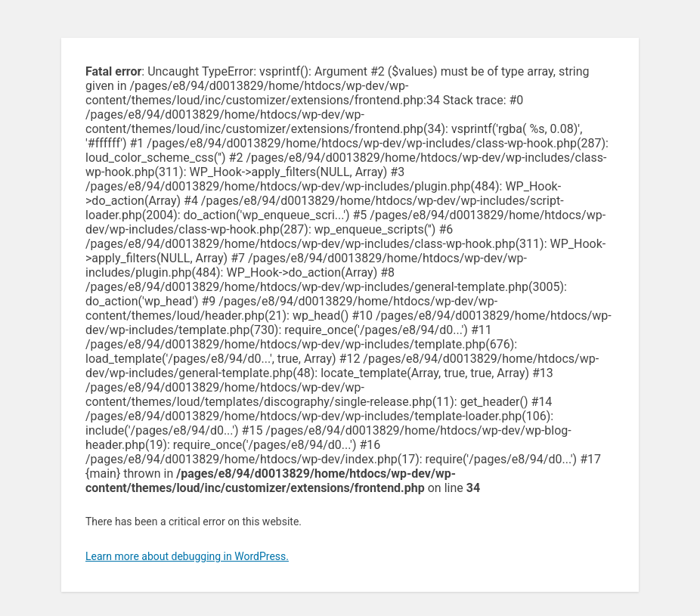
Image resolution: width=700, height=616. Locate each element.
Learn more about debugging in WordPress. (187, 556)
